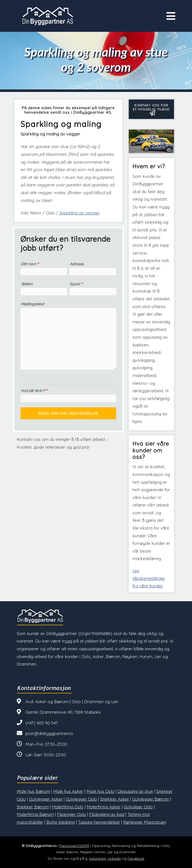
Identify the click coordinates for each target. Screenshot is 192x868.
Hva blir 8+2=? (34, 391)
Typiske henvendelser (99, 822)
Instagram (97, 858)
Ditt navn (30, 264)
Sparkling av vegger (79, 213)
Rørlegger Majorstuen (145, 822)
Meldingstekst (32, 304)
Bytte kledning (61, 822)
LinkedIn (114, 858)
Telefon (27, 284)
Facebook (136, 858)
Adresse (77, 264)
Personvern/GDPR (74, 846)
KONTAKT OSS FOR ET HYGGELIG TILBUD (151, 109)
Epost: (76, 284)
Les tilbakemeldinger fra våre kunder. (149, 578)
